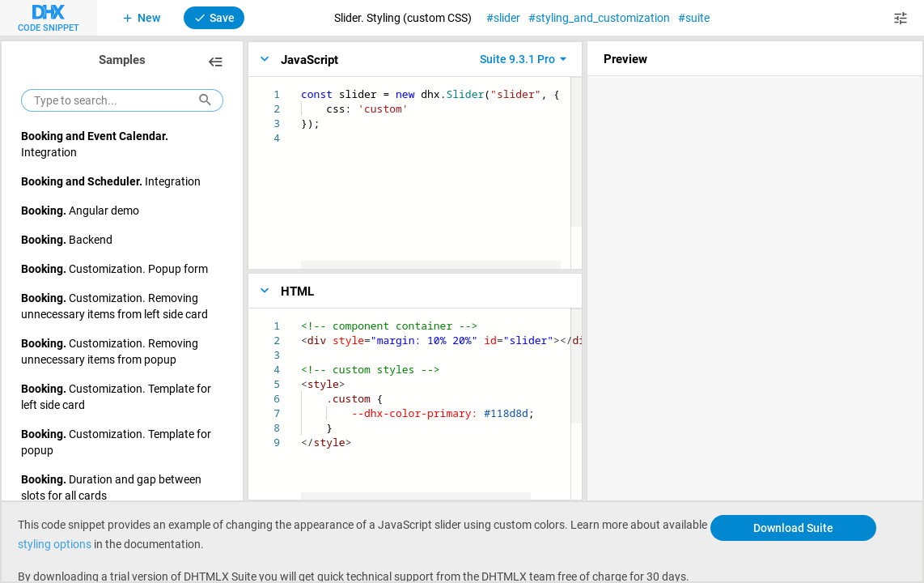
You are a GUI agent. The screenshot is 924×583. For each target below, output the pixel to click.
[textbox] (301, 87)
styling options (56, 544)
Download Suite (793, 528)
